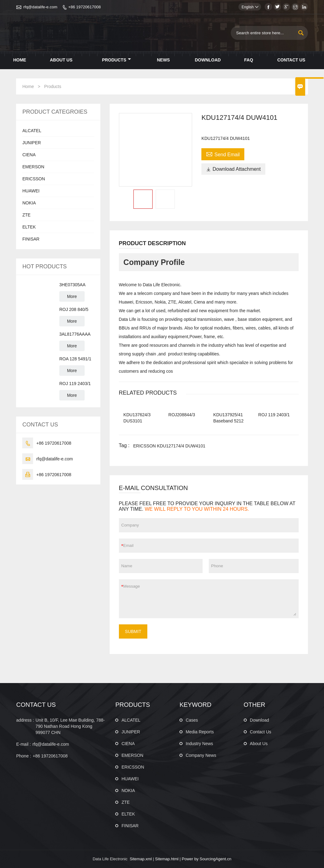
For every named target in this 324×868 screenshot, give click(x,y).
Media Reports (200, 732)
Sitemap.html (167, 859)
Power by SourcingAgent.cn (207, 859)
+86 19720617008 (84, 7)
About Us (61, 60)
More (72, 296)
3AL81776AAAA (75, 334)
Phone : (23, 756)
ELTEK (29, 227)
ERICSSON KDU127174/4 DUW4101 (169, 446)
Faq (249, 60)
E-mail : (23, 744)
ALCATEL (32, 131)
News (163, 60)
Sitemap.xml (141, 859)
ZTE (26, 215)
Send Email (223, 154)
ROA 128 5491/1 (75, 359)
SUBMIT (133, 631)
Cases (192, 720)
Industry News (199, 744)
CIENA (29, 155)
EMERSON (33, 167)
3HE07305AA (72, 285)
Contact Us (291, 60)
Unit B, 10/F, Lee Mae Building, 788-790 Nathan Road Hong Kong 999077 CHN (70, 726)
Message (210, 599)
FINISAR (31, 239)
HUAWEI (31, 191)
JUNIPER (32, 143)
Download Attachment (233, 169)
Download (208, 60)
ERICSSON (34, 179)
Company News (201, 755)
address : (25, 720)
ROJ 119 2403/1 (75, 384)
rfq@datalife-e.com (40, 7)
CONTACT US (36, 705)
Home (20, 60)
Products (116, 60)
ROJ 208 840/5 (74, 309)
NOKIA (29, 203)
